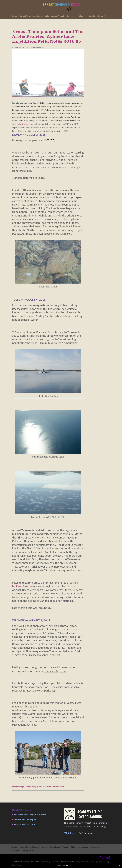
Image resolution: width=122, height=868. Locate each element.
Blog (81, 16)
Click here (69, 833)
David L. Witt (20, 47)
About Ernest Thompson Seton (34, 847)
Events (92, 16)
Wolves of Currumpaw (25, 820)
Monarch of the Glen (24, 825)
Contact (101, 16)
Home (14, 16)
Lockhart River (20, 586)
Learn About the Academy (89, 847)
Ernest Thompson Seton (31, 16)
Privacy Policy (28, 851)
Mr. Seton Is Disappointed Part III (30, 815)
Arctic (41, 47)
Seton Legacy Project (54, 16)
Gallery (70, 16)
